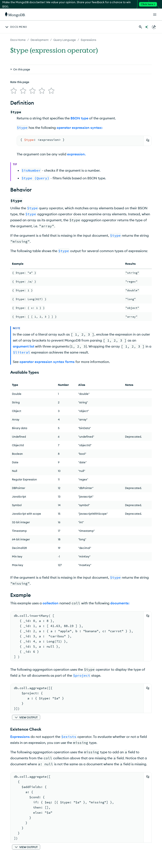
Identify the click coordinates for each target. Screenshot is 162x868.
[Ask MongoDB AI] (147, 27)
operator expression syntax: (80, 128)
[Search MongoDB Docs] (140, 27)
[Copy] (148, 140)
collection (51, 603)
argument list (24, 346)
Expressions (20, 737)
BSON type (79, 118)
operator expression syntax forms (47, 362)
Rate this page (20, 82)
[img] (14, 91)
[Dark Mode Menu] (154, 27)
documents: (120, 603)
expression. (76, 154)
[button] (26, 717)
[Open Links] (155, 15)
